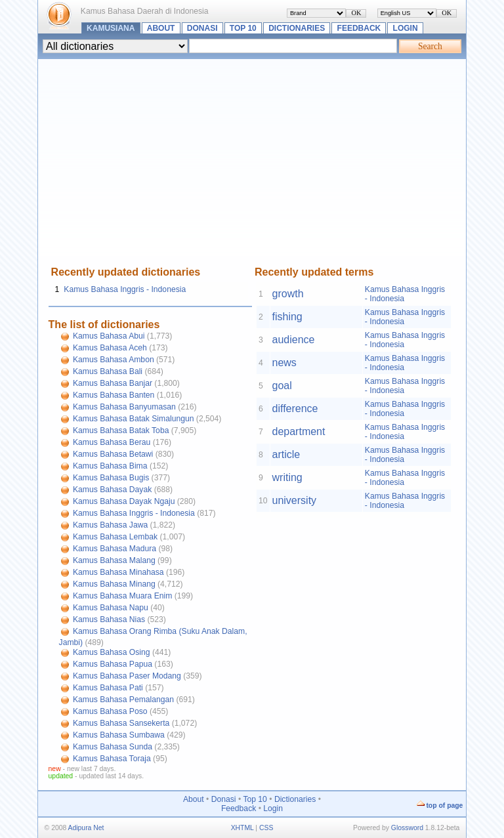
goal (282, 386)
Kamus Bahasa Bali (108, 371)
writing (287, 477)
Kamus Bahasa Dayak (112, 490)
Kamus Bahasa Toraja (112, 759)
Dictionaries (297, 28)
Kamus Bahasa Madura (115, 549)
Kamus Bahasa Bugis (111, 478)
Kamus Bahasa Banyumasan (124, 407)
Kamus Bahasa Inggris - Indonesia (125, 289)
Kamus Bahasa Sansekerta (121, 723)
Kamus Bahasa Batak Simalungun (133, 419)
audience (294, 340)
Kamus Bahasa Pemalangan (123, 700)
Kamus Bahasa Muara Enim (122, 596)
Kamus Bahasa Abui (109, 336)
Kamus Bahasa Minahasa (118, 572)
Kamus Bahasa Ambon (114, 360)
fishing (287, 317)
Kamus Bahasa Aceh (110, 348)
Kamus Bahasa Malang (114, 560)
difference (295, 409)
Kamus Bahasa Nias (109, 619)
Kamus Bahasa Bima (110, 466)
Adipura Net (86, 828)
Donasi (202, 28)
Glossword (407, 828)
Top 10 (243, 28)
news (284, 363)
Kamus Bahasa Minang (114, 584)
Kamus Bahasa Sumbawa (119, 735)
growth (288, 294)
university (295, 500)
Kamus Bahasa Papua (113, 664)
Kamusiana (111, 28)
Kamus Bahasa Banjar (113, 383)
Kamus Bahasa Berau (112, 442)
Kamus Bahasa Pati (108, 688)
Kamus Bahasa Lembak (115, 537)
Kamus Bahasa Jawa (110, 525)
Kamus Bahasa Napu (111, 608)
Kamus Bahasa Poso (110, 711)
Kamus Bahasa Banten (114, 395)
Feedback (359, 28)
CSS (266, 828)
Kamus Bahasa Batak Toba (121, 430)
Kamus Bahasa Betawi (113, 454)
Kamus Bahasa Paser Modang (127, 676)
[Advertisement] (252, 168)
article (286, 454)
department (299, 431)
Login (406, 28)
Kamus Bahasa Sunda (113, 747)
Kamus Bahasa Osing (112, 652)
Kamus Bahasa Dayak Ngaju (124, 501)
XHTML (242, 828)
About (161, 28)
